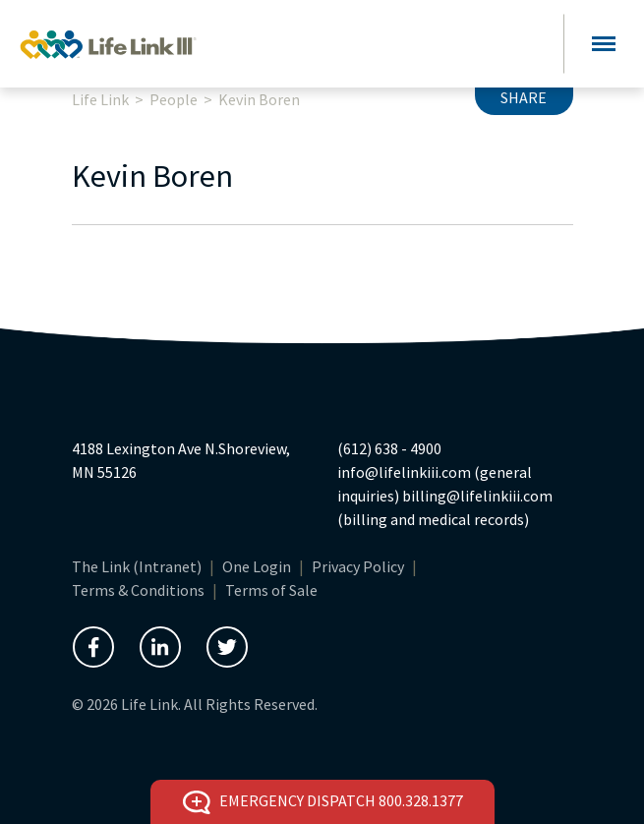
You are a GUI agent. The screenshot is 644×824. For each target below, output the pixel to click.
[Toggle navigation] (604, 44)
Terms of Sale (271, 590)
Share (524, 97)
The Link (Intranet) (137, 566)
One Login (257, 566)
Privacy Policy (358, 566)
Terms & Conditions (138, 590)
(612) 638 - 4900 (389, 448)
